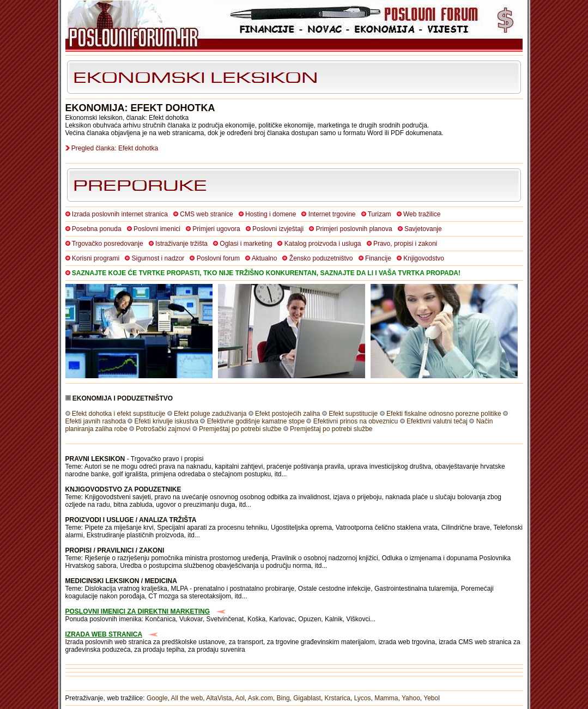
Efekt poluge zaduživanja (210, 414)
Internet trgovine (332, 214)
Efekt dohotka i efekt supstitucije (119, 414)
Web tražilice (422, 214)
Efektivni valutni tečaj (437, 421)
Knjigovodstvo (424, 258)
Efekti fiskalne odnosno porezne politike (444, 414)
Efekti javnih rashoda (96, 421)
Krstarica (338, 698)
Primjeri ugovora (216, 229)
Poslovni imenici (157, 229)
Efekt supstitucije (353, 414)
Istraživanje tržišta (181, 244)
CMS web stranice (206, 214)
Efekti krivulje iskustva (166, 421)
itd (278, 474)
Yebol (432, 698)
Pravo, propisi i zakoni (405, 244)
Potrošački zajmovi (163, 429)
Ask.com (260, 698)
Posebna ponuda (97, 229)
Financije (378, 258)
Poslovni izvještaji (278, 229)
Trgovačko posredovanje (108, 244)
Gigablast (307, 698)
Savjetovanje (423, 229)
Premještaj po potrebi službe (240, 429)
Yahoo (411, 698)
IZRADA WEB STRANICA (104, 634)
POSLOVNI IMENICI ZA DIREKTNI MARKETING (138, 611)
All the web (187, 698)
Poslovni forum (218, 258)
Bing (283, 698)
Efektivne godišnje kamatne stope (256, 421)
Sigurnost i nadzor (158, 258)
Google (157, 698)
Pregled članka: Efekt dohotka (115, 148)
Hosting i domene (271, 214)
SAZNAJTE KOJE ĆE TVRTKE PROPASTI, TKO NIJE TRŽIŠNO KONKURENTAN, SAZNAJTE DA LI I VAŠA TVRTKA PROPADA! (266, 273)
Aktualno (265, 258)
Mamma (386, 698)
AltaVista (219, 698)
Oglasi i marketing (246, 244)
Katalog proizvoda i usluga (323, 244)
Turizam (380, 214)
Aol (240, 698)
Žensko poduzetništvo (321, 258)
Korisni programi (96, 258)
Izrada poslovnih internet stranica (120, 214)
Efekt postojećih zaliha (287, 414)
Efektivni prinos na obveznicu (356, 421)
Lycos (363, 698)
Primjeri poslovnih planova (354, 229)
